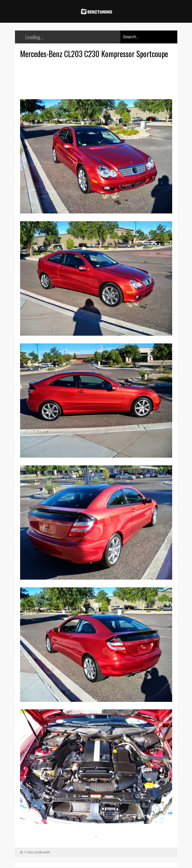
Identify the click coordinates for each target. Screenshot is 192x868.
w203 (47, 852)
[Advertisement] (97, 78)
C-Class (29, 852)
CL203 (38, 852)
